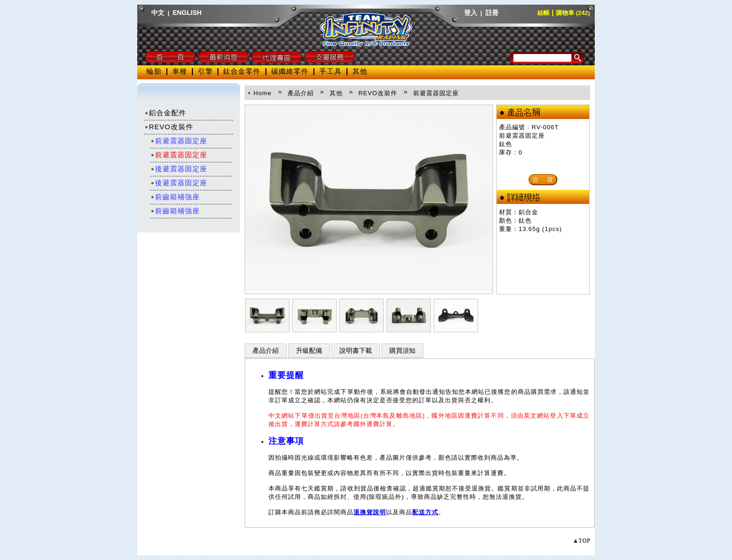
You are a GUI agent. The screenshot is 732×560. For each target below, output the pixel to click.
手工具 (331, 71)
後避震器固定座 (179, 169)
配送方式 (425, 512)
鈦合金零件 (242, 71)
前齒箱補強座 (175, 197)
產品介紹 (266, 351)
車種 (180, 71)
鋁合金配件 (165, 113)
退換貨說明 (370, 512)
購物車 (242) (573, 13)
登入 (471, 13)
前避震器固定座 (179, 141)
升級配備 (309, 351)
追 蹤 (543, 179)
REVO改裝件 (169, 127)
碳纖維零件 (290, 71)
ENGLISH (187, 13)
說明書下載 (356, 351)
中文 (158, 13)
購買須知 (402, 351)
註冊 (492, 13)
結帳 (543, 13)
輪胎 (154, 71)
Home (263, 93)
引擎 (205, 71)
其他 (360, 71)
